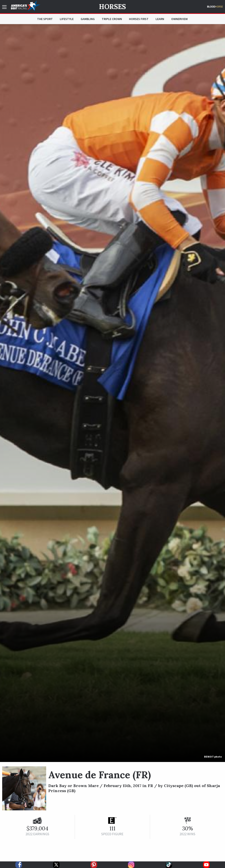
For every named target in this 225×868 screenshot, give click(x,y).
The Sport (45, 19)
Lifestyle (67, 19)
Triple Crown (112, 19)
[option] (112, 393)
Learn (160, 19)
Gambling (88, 19)
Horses (112, 7)
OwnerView (179, 19)
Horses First (139, 19)
